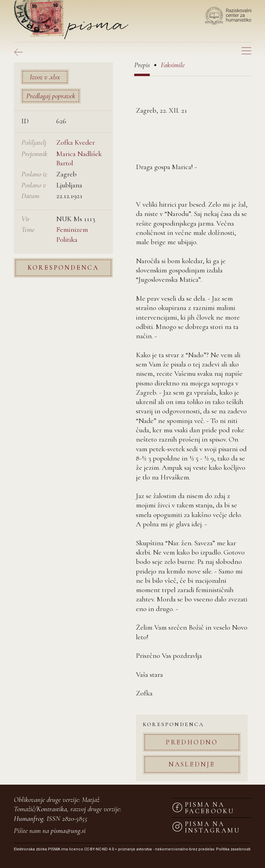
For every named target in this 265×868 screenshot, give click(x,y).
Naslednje (192, 764)
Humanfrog (29, 819)
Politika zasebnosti (233, 849)
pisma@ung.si (68, 831)
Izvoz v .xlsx (45, 77)
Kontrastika (52, 809)
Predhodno (192, 742)
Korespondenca (63, 267)
